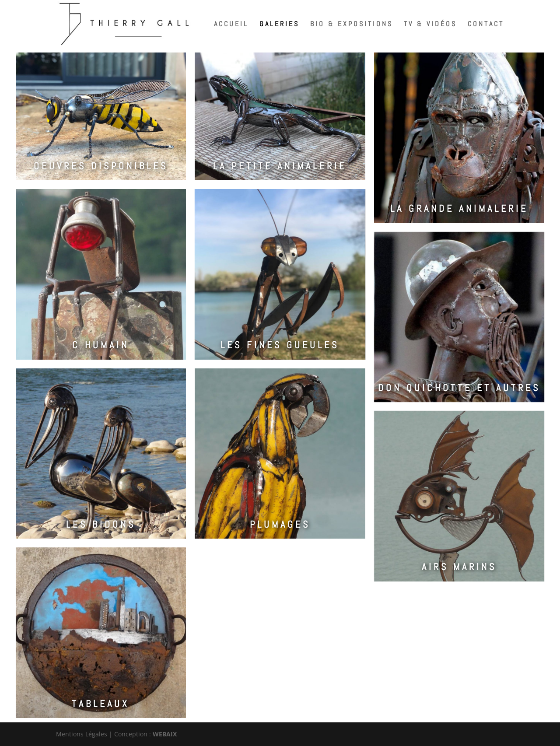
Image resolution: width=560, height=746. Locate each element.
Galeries (279, 25)
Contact (486, 25)
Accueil (231, 25)
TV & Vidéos (430, 25)
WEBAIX (165, 734)
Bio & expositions (352, 25)
